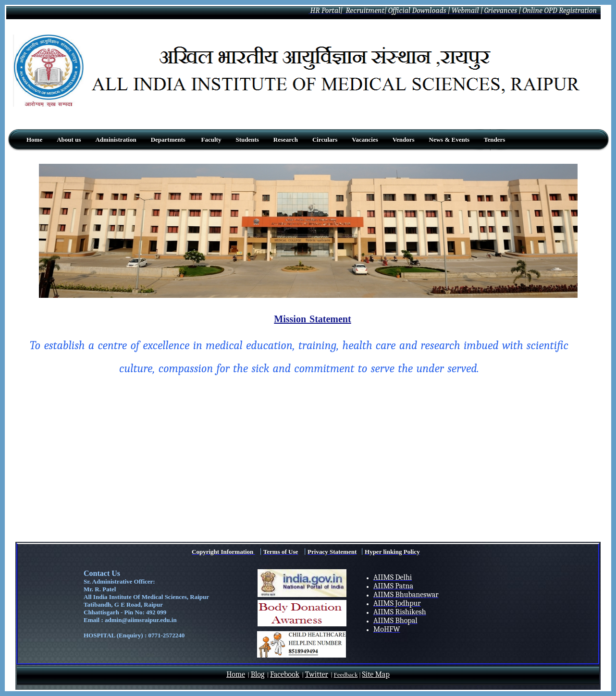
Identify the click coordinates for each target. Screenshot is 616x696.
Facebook (285, 674)
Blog (258, 674)
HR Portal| (326, 11)
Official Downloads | (419, 11)
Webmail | (467, 11)
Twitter (317, 674)
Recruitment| (365, 11)
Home (236, 674)
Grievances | (503, 11)
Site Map (376, 674)
